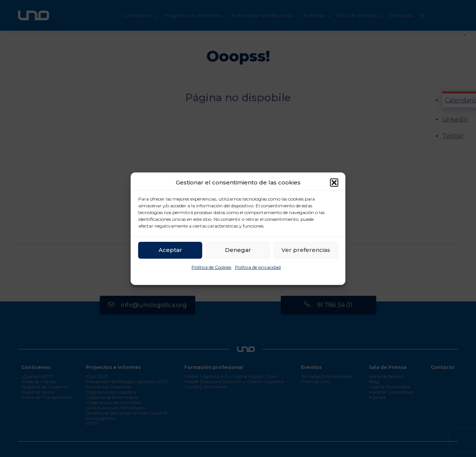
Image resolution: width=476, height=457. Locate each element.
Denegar (238, 250)
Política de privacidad (258, 267)
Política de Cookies (211, 267)
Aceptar (170, 250)
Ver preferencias (306, 250)
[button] (334, 183)
